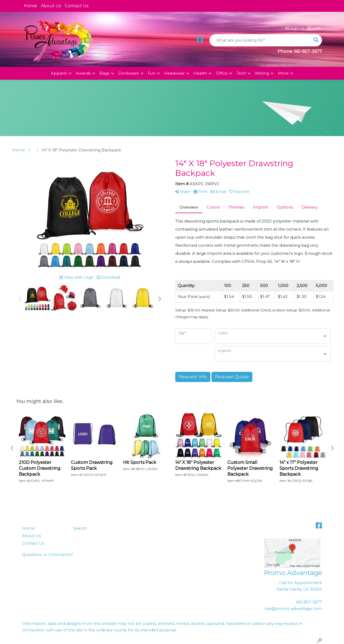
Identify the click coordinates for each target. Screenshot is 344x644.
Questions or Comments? (48, 555)
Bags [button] (104, 73)
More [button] (283, 73)
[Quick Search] (260, 40)
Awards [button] (83, 73)
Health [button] (200, 73)
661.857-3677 (309, 602)
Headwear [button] (174, 73)
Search (80, 528)
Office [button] (222, 73)
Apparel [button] (59, 73)
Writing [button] (262, 73)
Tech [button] (241, 73)
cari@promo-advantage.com (293, 609)
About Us (51, 6)
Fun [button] (152, 73)
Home (31, 6)
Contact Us (77, 6)
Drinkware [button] (129, 73)
